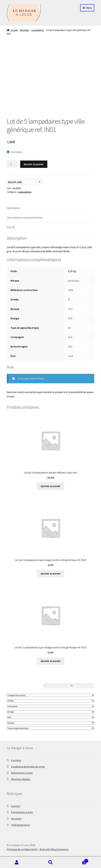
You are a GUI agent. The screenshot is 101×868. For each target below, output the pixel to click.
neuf (71, 356)
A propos (16, 760)
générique (74, 281)
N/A (70, 318)
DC (70, 328)
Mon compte (17, 862)
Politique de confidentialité (22, 849)
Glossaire (16, 819)
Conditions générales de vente (28, 767)
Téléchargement (20, 825)
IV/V (70, 309)
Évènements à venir (22, 773)
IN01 (71, 290)
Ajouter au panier (34, 164)
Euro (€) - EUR (15, 182)
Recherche (50, 862)
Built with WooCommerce (54, 849)
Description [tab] (13, 208)
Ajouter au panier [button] (51, 486)
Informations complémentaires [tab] (25, 218)
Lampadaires (38, 30)
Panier (78, 860)
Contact (16, 806)
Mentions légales (21, 779)
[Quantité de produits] (12, 164)
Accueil (14, 30)
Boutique (25, 30)
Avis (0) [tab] (11, 227)
